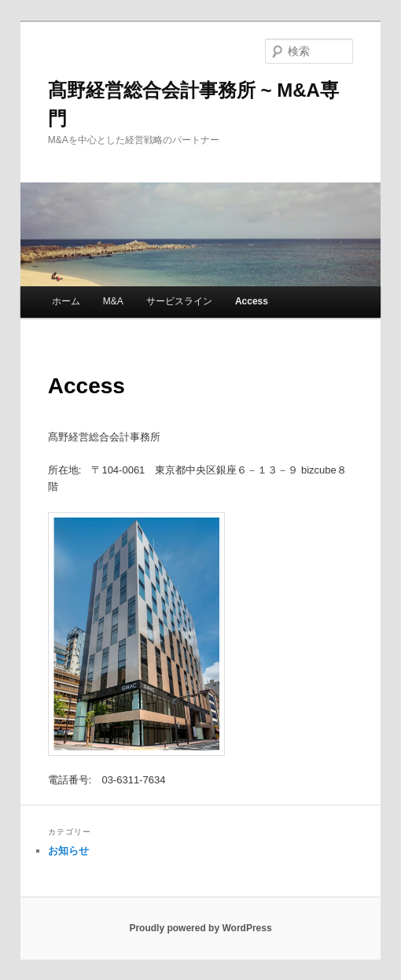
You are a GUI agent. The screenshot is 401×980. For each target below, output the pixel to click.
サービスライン (179, 301)
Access (252, 301)
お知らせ (68, 851)
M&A (113, 301)
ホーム (66, 301)
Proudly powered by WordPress (200, 928)
